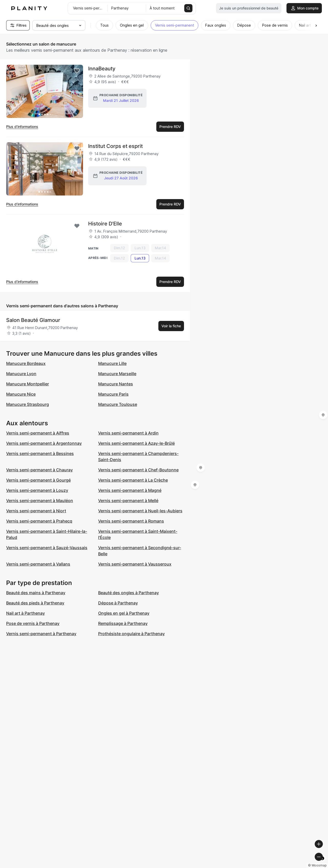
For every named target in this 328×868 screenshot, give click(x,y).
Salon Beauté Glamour (33, 320)
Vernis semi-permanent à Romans (131, 521)
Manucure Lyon (21, 374)
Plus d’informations (22, 127)
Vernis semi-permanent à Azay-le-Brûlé (136, 443)
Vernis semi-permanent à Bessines (40, 453)
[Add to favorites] (77, 71)
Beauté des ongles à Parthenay (129, 593)
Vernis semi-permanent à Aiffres (38, 433)
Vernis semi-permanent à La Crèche (133, 480)
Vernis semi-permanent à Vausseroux (135, 564)
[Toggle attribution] (322, 863)
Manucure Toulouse (118, 404)
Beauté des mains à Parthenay (36, 593)
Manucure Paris (113, 394)
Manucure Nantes (116, 384)
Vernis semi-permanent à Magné (130, 490)
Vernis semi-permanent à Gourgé (38, 480)
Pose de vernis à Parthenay (33, 623)
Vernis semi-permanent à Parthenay (41, 634)
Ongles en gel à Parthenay (124, 613)
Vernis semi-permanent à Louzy (37, 490)
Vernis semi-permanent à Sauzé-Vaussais (47, 548)
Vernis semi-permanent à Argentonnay (44, 443)
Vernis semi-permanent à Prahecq (39, 521)
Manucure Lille (112, 363)
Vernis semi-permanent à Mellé (128, 501)
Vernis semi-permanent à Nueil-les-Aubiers (140, 511)
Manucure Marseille (117, 374)
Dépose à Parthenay (118, 603)
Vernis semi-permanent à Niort (36, 511)
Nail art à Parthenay (25, 613)
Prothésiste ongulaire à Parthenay (131, 634)
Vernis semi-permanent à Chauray (39, 470)
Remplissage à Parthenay (123, 623)
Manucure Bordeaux (26, 363)
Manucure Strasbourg (28, 404)
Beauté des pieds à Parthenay (35, 603)
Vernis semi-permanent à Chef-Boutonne (138, 470)
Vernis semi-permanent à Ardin (128, 433)
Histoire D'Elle (105, 224)
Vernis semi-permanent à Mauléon (40, 501)
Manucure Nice (21, 394)
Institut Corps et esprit (115, 146)
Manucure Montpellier (28, 384)
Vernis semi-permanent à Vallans (38, 564)
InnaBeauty (102, 69)
